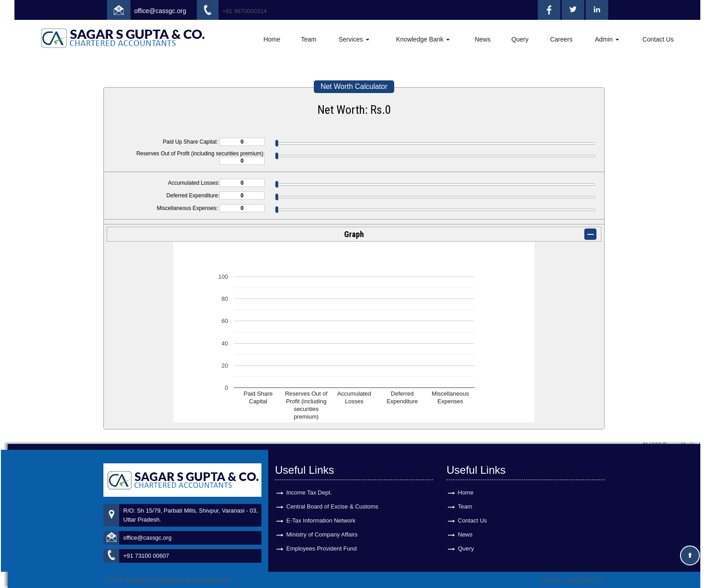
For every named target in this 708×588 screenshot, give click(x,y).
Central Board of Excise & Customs (332, 501)
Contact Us (658, 39)
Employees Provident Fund (321, 543)
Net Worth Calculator (354, 86)
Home (272, 39)
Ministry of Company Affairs (322, 529)
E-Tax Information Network (321, 515)
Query (520, 39)
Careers (561, 39)
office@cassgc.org (160, 11)
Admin (607, 39)
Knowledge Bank (423, 39)
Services (354, 39)
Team (308, 39)
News (482, 39)
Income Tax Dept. (309, 487)
